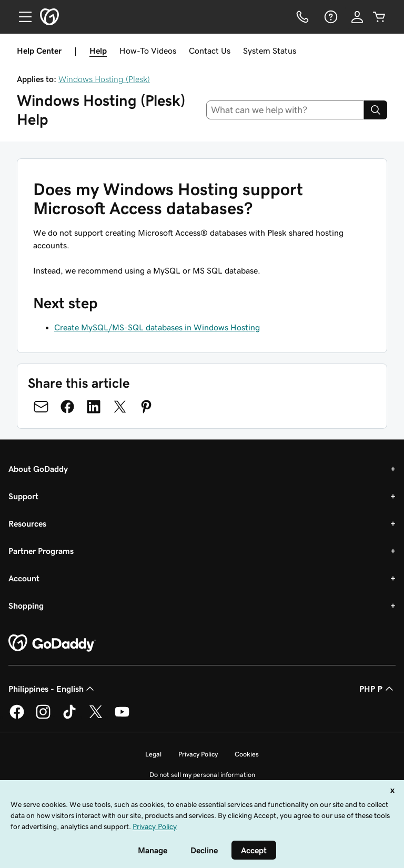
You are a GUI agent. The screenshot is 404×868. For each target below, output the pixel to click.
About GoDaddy (38, 469)
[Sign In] (357, 17)
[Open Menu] (21, 17)
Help (98, 51)
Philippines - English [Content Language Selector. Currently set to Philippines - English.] (52, 689)
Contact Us (210, 51)
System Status (270, 51)
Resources (27, 523)
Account (24, 578)
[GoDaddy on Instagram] (43, 717)
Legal (153, 754)
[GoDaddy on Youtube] (122, 717)
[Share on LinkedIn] (94, 407)
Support (23, 496)
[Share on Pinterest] (146, 407)
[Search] (376, 110)
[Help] (330, 17)
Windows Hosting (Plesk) (104, 79)
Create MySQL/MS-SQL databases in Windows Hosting (157, 327)
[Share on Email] (41, 407)
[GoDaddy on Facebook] (17, 717)
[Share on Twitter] (120, 407)
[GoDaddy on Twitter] (96, 717)
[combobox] (285, 110)
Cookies (247, 754)
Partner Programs (41, 551)
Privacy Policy (198, 754)
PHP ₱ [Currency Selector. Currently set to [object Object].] (377, 689)
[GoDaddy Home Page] (52, 643)
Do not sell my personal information (202, 775)
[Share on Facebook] (67, 407)
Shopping (26, 605)
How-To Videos (148, 51)
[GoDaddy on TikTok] (69, 717)
